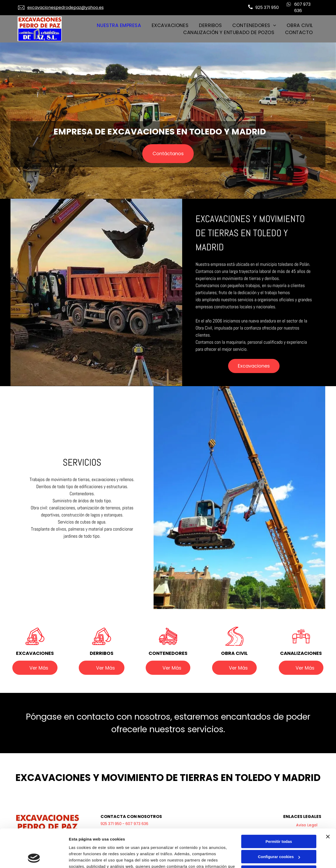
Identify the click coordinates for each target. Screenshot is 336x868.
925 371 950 (267, 7)
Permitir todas (279, 806)
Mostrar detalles (84, 858)
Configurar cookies (279, 821)
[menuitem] (119, 25)
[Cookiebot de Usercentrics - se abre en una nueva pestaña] (34, 858)
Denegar (279, 836)
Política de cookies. (107, 843)
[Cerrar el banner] (328, 801)
